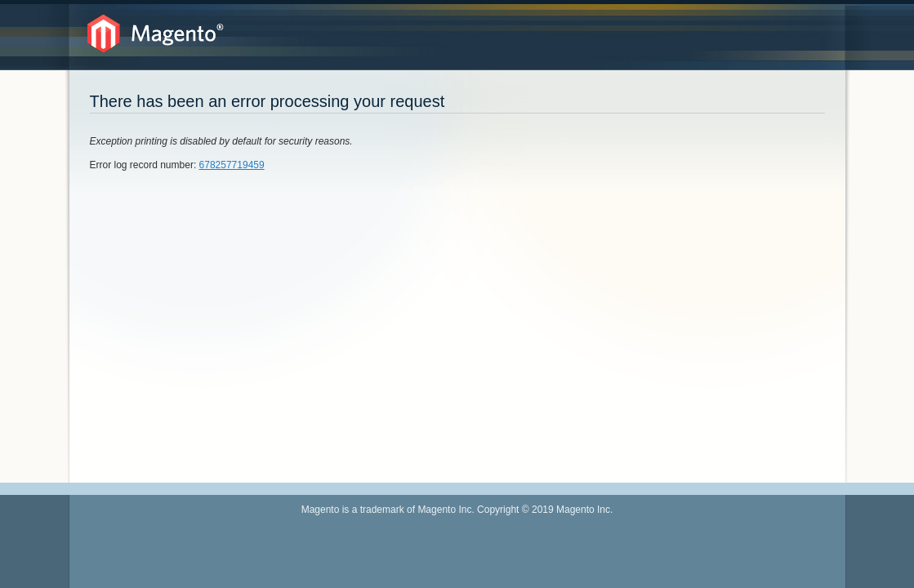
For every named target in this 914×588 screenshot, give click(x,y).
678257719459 (232, 165)
